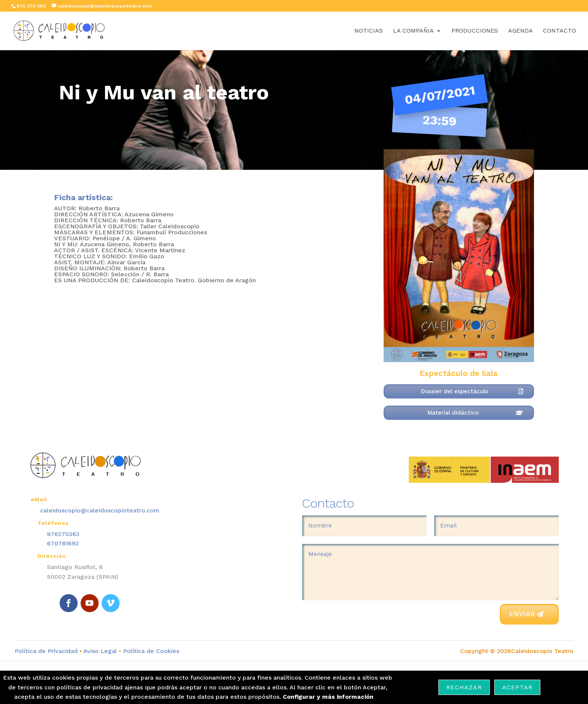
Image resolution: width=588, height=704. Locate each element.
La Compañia (413, 31)
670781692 (63, 543)
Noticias (369, 31)
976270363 (63, 534)
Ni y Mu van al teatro (164, 92)
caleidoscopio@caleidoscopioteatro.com (100, 510)
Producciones (475, 31)
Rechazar (464, 687)
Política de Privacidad (46, 651)
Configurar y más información (328, 697)
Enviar (522, 614)
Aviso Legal (100, 651)
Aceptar (517, 687)
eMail (39, 499)
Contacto (559, 31)
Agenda (520, 31)
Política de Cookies (150, 651)
